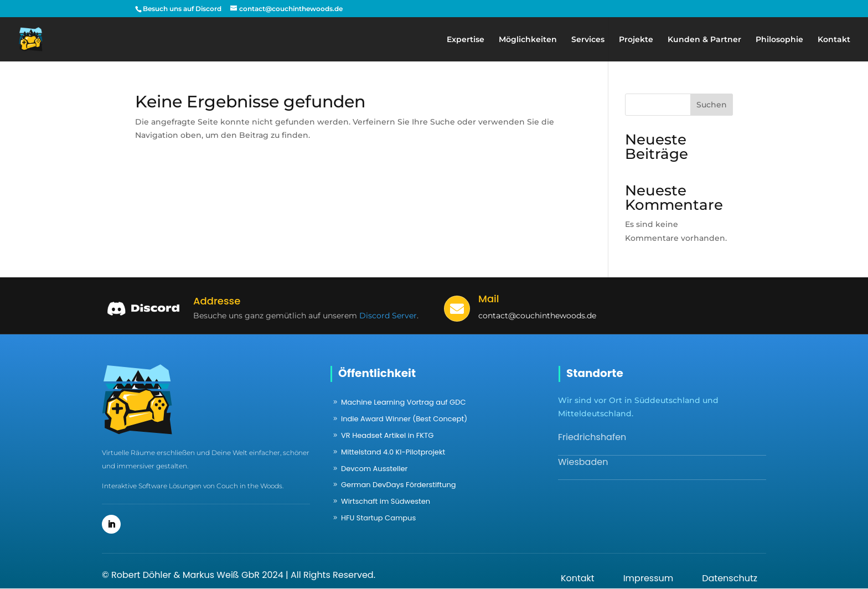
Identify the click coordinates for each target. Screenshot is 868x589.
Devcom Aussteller (374, 469)
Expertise (466, 40)
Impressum (649, 578)
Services (588, 40)
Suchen (712, 105)
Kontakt (834, 40)
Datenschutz (730, 578)
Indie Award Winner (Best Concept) (404, 419)
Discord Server (388, 316)
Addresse (217, 301)
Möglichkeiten (528, 40)
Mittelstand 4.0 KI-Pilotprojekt (393, 452)
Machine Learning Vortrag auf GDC (403, 402)
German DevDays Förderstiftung (399, 485)
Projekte (636, 40)
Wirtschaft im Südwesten (386, 501)
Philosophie (779, 40)
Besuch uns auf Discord (182, 9)
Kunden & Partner (704, 40)
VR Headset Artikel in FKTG (387, 435)
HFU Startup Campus (378, 518)
